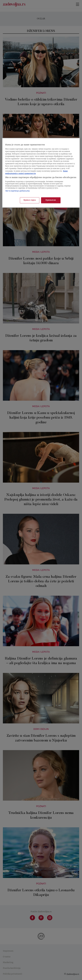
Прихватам (51, 200)
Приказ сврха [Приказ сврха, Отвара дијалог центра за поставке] (30, 200)
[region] (41, 173)
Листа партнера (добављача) (17, 191)
